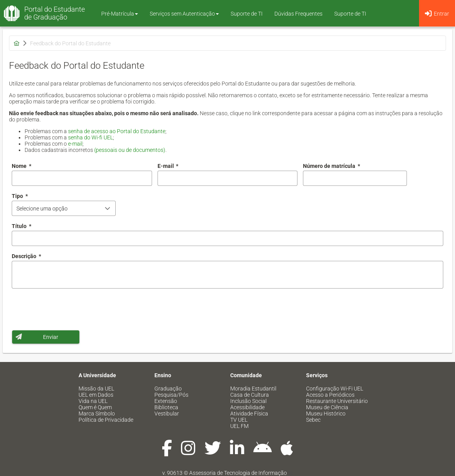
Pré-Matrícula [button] (120, 14)
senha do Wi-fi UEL (90, 137)
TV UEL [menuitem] (239, 420)
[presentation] (71, 309)
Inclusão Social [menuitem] (248, 401)
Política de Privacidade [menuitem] (106, 420)
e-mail (75, 144)
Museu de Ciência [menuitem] (327, 407)
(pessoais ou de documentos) (130, 150)
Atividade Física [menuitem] (249, 414)
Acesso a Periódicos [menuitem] (330, 395)
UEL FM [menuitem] (239, 426)
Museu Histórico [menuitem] (326, 414)
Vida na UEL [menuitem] (93, 401)
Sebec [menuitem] (313, 420)
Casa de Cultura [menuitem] (250, 395)
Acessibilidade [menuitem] (247, 407)
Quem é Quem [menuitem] (95, 407)
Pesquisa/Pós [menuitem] (171, 395)
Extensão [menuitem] (166, 401)
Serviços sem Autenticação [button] (184, 14)
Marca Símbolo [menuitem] (97, 414)
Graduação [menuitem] (168, 389)
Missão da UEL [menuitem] (96, 389)
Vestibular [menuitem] (167, 414)
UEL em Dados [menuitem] (96, 395)
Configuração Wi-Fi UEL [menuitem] (335, 389)
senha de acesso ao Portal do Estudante (117, 131)
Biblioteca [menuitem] (166, 407)
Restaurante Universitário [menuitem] (337, 401)
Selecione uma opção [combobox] (42, 209)
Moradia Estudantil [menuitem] (253, 389)
